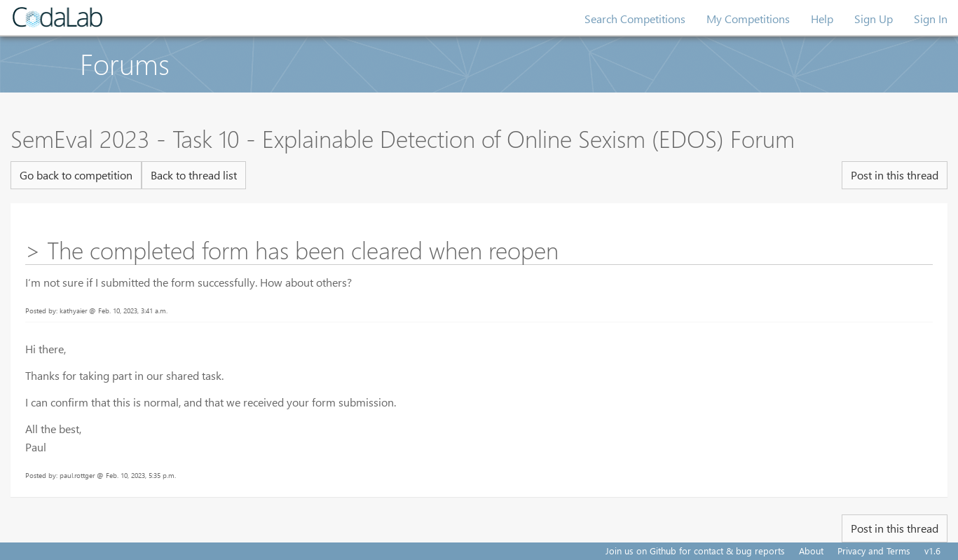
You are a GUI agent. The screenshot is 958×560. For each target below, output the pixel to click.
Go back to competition (76, 175)
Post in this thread (895, 175)
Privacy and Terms (874, 551)
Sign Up (874, 19)
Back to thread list (194, 175)
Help (822, 19)
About (811, 551)
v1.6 (932, 551)
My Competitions (748, 19)
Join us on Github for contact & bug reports (695, 551)
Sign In (931, 19)
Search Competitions (635, 19)
